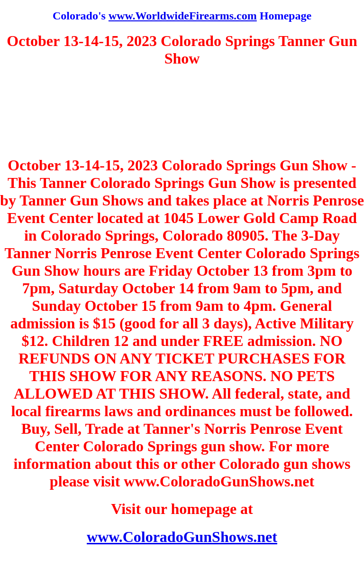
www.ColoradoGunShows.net (182, 537)
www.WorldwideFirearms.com (183, 16)
